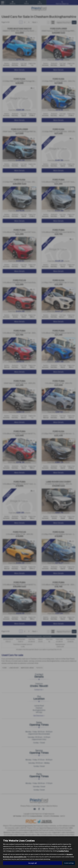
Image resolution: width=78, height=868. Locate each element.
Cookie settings (69, 863)
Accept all (32, 863)
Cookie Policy (64, 851)
